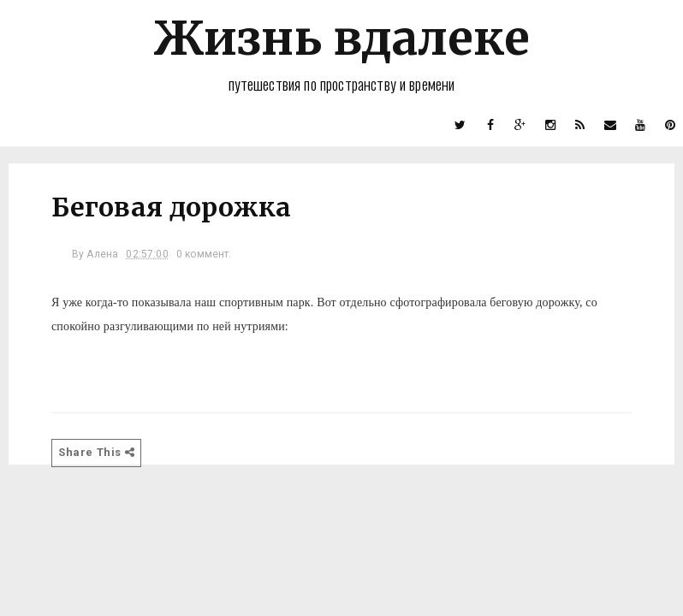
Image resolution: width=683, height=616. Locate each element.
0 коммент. (204, 254)
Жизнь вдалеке (341, 38)
